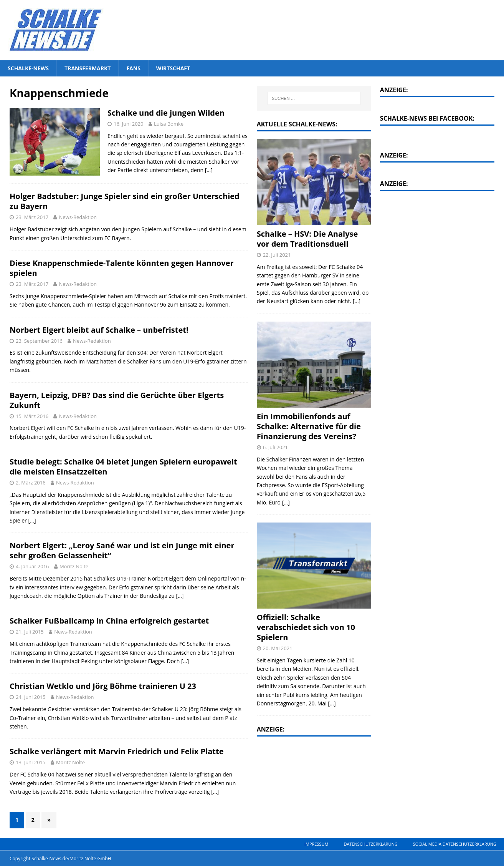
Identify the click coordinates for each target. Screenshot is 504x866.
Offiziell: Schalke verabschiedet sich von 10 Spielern (306, 627)
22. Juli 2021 (277, 255)
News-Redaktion (78, 217)
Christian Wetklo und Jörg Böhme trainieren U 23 (103, 686)
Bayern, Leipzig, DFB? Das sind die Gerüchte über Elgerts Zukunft (117, 400)
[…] (209, 170)
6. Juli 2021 (275, 447)
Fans (133, 68)
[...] (357, 301)
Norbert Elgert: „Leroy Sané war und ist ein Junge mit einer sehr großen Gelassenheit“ (122, 550)
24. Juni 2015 (31, 697)
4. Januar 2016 (32, 566)
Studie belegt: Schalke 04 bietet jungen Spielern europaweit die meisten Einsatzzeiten (123, 467)
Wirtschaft (173, 68)
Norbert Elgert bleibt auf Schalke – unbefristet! (99, 330)
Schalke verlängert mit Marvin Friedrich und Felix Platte (116, 751)
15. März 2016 (32, 416)
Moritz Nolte (74, 566)
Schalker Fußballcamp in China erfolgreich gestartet (109, 621)
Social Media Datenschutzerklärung (455, 844)
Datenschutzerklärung (370, 844)
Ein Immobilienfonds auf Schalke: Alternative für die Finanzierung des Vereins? (309, 426)
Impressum (316, 844)
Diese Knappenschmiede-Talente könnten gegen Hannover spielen (122, 268)
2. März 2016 (31, 483)
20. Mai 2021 (278, 648)
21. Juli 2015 (30, 632)
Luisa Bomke (169, 124)
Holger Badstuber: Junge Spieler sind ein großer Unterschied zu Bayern (125, 201)
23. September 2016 (39, 341)
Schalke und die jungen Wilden (166, 113)
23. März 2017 (32, 217)
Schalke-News (28, 68)
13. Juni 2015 (31, 762)
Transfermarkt (88, 68)
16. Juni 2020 (129, 124)
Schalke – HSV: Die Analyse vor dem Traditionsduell (307, 239)
